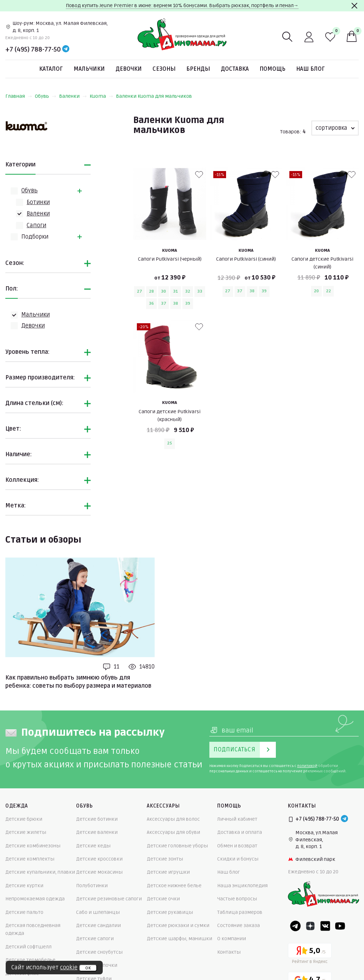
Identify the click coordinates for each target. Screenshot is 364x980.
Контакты (229, 952)
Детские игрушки (168, 872)
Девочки (129, 69)
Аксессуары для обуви (173, 832)
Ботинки (38, 202)
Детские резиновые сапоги (109, 899)
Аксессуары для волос (173, 819)
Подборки (35, 237)
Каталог (51, 69)
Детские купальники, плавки (40, 872)
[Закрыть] (354, 6)
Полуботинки (92, 886)
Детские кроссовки (99, 859)
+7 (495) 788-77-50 (33, 49)
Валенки (73, 96)
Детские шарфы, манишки (180, 939)
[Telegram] (66, 49)
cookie (69, 968)
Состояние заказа (239, 925)
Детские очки (163, 899)
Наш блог (311, 69)
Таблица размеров (240, 912)
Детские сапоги (95, 939)
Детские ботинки (97, 819)
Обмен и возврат (237, 846)
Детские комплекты (30, 859)
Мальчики (89, 69)
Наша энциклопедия (242, 886)
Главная (19, 96)
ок (88, 968)
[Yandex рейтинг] (310, 955)
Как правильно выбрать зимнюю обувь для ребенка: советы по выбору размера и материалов (78, 682)
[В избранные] (199, 175)
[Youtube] (340, 926)
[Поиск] (288, 37)
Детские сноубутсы (99, 952)
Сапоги (36, 225)
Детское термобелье (30, 960)
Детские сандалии (98, 925)
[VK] (325, 926)
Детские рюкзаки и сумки (178, 925)
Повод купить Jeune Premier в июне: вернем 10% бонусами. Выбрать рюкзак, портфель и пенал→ (182, 6)
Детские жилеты (26, 832)
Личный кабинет (237, 819)
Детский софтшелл (28, 947)
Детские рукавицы (170, 912)
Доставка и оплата (240, 832)
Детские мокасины (99, 872)
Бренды (198, 69)
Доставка (235, 69)
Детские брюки (24, 819)
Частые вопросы (237, 899)
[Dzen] (310, 926)
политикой (307, 766)
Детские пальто (24, 912)
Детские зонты (165, 859)
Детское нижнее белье (174, 886)
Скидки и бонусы (238, 859)
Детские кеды (93, 846)
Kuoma (101, 96)
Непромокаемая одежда (35, 899)
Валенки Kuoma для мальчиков (154, 96)
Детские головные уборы (177, 846)
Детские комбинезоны (33, 846)
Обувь (45, 96)
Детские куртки (24, 886)
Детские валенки (97, 832)
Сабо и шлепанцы (98, 912)
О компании (232, 939)
